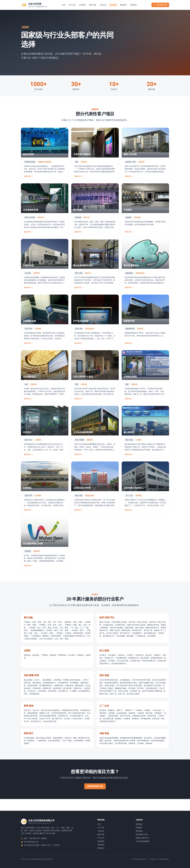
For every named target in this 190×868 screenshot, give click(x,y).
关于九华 (72, 5)
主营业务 (82, 5)
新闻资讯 (123, 5)
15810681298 (160, 5)
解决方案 (93, 5)
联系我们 (134, 5)
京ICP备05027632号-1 (139, 859)
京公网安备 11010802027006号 (159, 859)
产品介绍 (103, 5)
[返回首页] (34, 5)
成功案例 (113, 5)
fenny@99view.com (31, 842)
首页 (64, 5)
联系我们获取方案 (95, 786)
